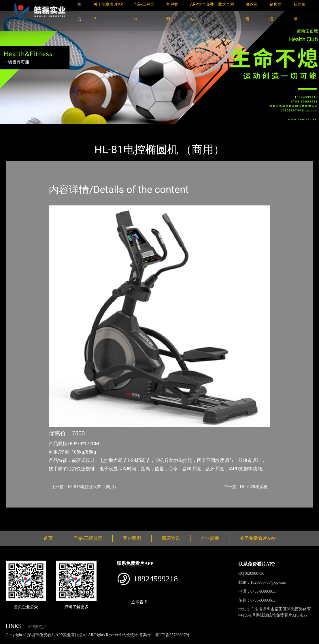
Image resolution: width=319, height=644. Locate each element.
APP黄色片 (37, 627)
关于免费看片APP (257, 538)
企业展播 (210, 538)
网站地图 (9, 641)
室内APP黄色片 (75, 128)
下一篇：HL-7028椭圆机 (246, 487)
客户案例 (132, 538)
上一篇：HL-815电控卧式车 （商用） (85, 487)
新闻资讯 (171, 538)
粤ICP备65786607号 (172, 635)
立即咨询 (139, 602)
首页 (16, 128)
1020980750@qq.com (268, 582)
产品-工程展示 (40, 128)
